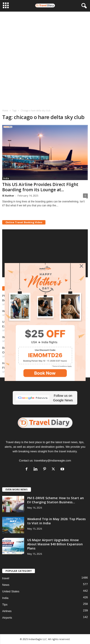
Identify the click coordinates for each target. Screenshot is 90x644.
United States (11, 591)
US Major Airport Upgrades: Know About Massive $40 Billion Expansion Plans (55, 544)
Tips (5, 605)
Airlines (7, 611)
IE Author (8, 196)
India (6, 178)
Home (5, 111)
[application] (45, 253)
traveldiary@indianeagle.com (53, 461)
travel (6, 578)
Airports (7, 618)
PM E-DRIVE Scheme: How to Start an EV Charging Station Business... (56, 500)
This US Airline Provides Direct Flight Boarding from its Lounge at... (40, 187)
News (6, 585)
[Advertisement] (45, 59)
